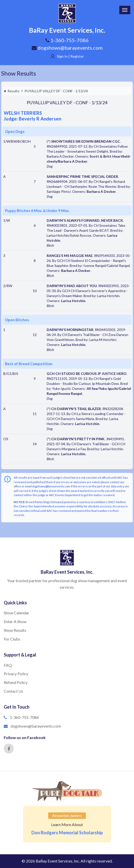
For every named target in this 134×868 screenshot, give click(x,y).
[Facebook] (9, 749)
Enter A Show (15, 621)
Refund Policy (16, 682)
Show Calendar (16, 613)
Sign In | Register (70, 56)
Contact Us (13, 691)
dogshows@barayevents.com (67, 48)
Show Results (19, 73)
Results (12, 91)
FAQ (8, 665)
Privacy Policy (16, 674)
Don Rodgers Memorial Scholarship (67, 833)
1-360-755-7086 (24, 717)
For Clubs (12, 639)
